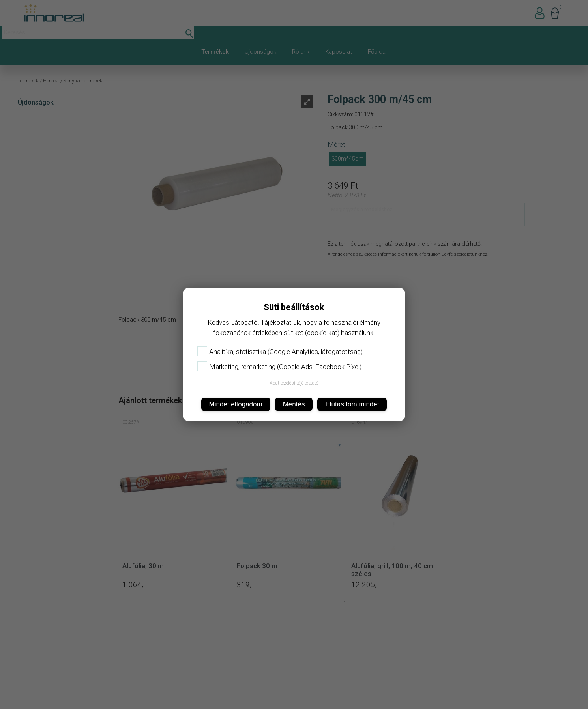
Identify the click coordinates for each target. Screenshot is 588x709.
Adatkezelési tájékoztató (294, 383)
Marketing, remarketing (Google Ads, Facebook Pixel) (279, 367)
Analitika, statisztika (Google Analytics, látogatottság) (280, 352)
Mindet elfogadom (236, 404)
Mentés (294, 404)
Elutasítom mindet (352, 404)
